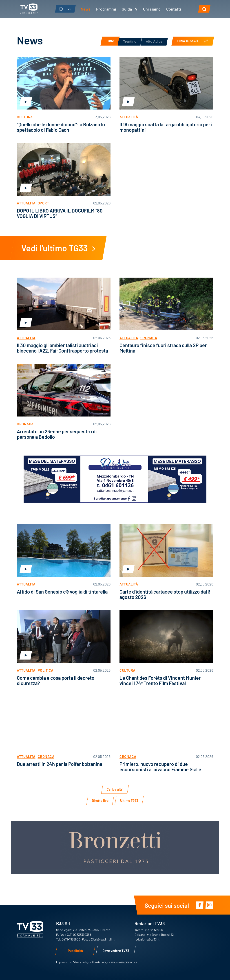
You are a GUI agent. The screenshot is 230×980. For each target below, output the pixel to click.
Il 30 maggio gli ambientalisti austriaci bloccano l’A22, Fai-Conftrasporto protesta (62, 348)
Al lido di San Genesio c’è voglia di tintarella (62, 591)
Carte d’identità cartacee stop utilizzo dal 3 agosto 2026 (165, 594)
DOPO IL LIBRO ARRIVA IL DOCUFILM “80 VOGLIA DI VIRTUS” (60, 213)
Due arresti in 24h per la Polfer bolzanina (60, 764)
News (86, 9)
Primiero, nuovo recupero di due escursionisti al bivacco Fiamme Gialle (160, 766)
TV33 (29, 9)
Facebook (200, 905)
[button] (204, 9)
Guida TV (130, 9)
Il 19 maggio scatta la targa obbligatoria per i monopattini (166, 127)
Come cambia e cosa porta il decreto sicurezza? (56, 680)
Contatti (174, 9)
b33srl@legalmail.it (102, 939)
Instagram (209, 905)
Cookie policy (100, 962)
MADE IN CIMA (129, 962)
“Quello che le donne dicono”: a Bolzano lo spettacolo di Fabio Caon (61, 127)
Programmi (106, 9)
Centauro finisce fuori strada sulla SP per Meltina (163, 348)
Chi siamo (152, 9)
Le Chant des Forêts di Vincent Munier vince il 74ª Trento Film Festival (160, 680)
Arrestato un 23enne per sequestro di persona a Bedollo (57, 434)
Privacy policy (81, 962)
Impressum (63, 962)
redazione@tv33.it (147, 939)
